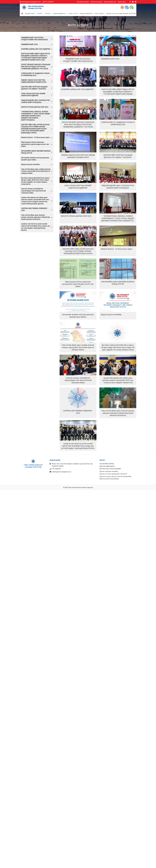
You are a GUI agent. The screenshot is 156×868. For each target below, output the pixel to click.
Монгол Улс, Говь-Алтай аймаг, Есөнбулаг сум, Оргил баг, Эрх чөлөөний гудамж (71, 465)
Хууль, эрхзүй (100, 14)
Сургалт (48, 14)
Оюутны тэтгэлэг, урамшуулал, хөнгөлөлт (113, 474)
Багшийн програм (83, 2)
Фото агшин (78, 25)
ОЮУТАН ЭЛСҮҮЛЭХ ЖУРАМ (109, 479)
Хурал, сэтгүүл (73, 14)
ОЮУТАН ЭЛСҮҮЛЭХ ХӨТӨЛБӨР (110, 469)
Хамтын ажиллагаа (86, 14)
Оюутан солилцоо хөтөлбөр (109, 471)
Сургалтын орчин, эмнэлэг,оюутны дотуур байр (115, 476)
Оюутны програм (96, 2)
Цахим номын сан (110, 2)
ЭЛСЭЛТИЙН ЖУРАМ (107, 464)
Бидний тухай (30, 14)
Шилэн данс (122, 2)
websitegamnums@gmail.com (30, 2)
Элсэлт (40, 14)
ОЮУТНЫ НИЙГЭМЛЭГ (107, 466)
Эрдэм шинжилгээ (60, 14)
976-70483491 (48, 2)
